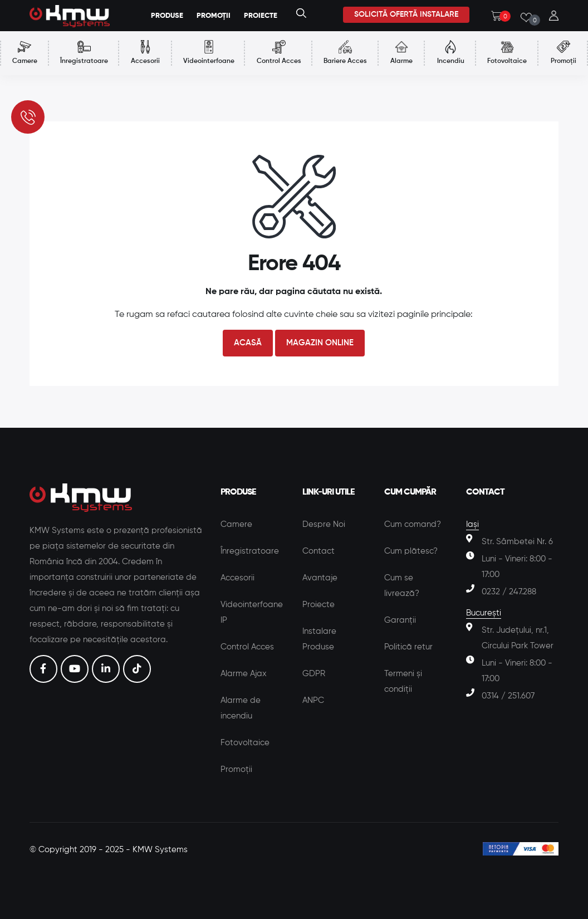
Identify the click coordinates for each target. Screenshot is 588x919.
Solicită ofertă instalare (406, 14)
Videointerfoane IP (252, 612)
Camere (236, 524)
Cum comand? (413, 524)
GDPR (314, 674)
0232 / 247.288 (509, 592)
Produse (167, 16)
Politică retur (408, 647)
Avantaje (320, 578)
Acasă (248, 343)
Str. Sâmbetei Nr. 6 (517, 542)
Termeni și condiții (403, 681)
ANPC (313, 700)
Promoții (236, 769)
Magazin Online (320, 343)
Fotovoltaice (245, 743)
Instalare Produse (319, 639)
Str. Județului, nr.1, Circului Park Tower (518, 638)
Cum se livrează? (402, 586)
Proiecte (318, 605)
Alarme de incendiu (241, 708)
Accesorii (237, 578)
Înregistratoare (250, 551)
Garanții (400, 620)
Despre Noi (324, 524)
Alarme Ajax (244, 674)
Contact (318, 551)
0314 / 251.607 (508, 696)
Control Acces (247, 647)
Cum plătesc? (411, 551)
